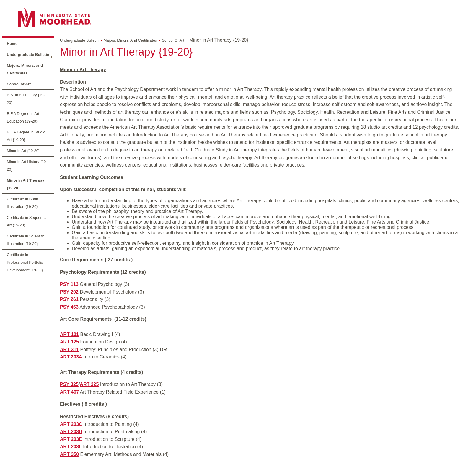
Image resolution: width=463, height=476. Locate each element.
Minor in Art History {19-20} (27, 166)
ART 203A (71, 357)
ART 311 (69, 349)
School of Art (19, 84)
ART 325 (89, 384)
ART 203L (71, 447)
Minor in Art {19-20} (23, 151)
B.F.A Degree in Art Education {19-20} (23, 117)
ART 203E (71, 439)
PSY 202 (69, 292)
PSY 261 (69, 299)
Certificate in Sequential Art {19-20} (27, 221)
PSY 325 (69, 384)
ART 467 (69, 392)
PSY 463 (69, 307)
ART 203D (71, 432)
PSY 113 (69, 284)
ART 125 (69, 342)
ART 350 (69, 454)
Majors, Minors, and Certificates (25, 69)
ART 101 (69, 334)
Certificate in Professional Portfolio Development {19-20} (25, 262)
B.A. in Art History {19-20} (26, 99)
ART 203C (71, 424)
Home (12, 44)
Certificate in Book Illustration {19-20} (22, 203)
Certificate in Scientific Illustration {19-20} (26, 240)
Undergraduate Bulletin (28, 54)
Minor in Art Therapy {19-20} (26, 184)
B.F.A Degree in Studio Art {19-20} (26, 136)
